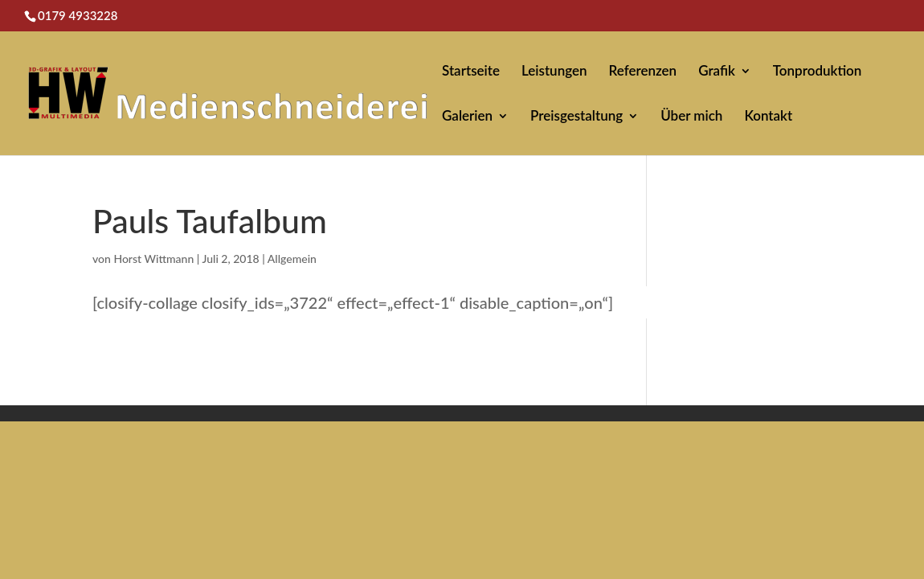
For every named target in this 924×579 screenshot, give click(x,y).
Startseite (471, 72)
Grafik (717, 72)
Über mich (691, 117)
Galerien (467, 117)
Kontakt (768, 117)
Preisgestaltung (576, 117)
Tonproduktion (818, 72)
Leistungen (554, 72)
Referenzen (643, 72)
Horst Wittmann (153, 259)
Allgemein (292, 259)
